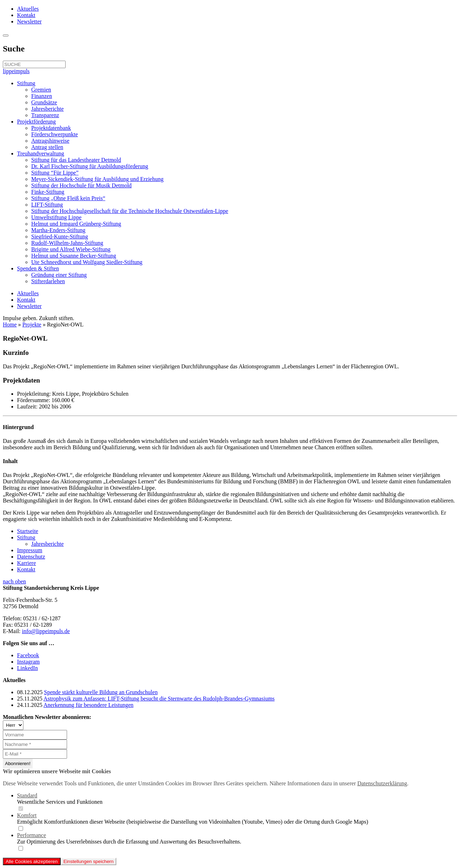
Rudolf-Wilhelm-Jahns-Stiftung (67, 243)
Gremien (41, 90)
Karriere (26, 563)
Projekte (32, 325)
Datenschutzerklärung (382, 783)
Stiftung (26, 83)
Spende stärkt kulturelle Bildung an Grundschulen (101, 692)
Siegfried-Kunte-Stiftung (60, 237)
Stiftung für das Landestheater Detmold (76, 160)
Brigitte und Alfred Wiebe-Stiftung (71, 249)
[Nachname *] (35, 744)
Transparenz (45, 115)
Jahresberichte (48, 109)
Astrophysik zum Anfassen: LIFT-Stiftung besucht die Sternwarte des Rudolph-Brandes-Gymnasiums (159, 699)
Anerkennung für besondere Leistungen (89, 705)
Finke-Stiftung (48, 192)
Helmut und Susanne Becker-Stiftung (74, 256)
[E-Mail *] (35, 754)
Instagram (28, 662)
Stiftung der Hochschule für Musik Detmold (81, 185)
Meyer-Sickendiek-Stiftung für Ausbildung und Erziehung (97, 179)
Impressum (30, 550)
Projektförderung (36, 122)
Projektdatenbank (51, 128)
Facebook (28, 655)
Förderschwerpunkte (55, 134)
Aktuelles (28, 9)
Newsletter (29, 21)
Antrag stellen (47, 147)
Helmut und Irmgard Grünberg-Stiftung (76, 224)
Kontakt (26, 15)
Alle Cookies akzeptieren (32, 861)
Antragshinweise (50, 141)
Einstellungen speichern (89, 861)
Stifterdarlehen (48, 281)
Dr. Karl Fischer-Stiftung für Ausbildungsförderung (90, 166)
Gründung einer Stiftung (59, 275)
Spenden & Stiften (38, 268)
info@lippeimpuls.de (46, 631)
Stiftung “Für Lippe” (55, 173)
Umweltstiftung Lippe (56, 217)
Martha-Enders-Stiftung (58, 230)
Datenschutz (31, 557)
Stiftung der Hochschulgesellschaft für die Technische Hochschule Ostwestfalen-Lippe (130, 211)
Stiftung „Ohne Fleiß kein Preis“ (68, 198)
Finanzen (42, 96)
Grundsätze (44, 102)
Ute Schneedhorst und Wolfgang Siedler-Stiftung (87, 262)
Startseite (28, 531)
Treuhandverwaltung (41, 153)
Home (10, 325)
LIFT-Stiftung (47, 205)
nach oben (14, 581)
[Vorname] (35, 735)
